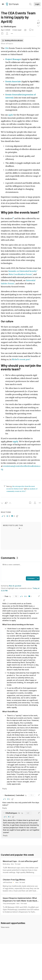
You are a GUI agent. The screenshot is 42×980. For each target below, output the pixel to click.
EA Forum (13, 4)
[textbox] (21, 569)
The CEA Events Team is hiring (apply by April (18, 17)
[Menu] (3, 4)
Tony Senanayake (9, 903)
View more (5, 927)
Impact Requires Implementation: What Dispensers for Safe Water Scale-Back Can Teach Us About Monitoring (20, 901)
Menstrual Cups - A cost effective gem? (20, 861)
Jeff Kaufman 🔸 (9, 882)
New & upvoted (15, 586)
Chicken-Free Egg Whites (14, 880)
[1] (13, 218)
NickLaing (6, 864)
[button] (3, 516)
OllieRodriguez (10, 27)
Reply (5, 789)
